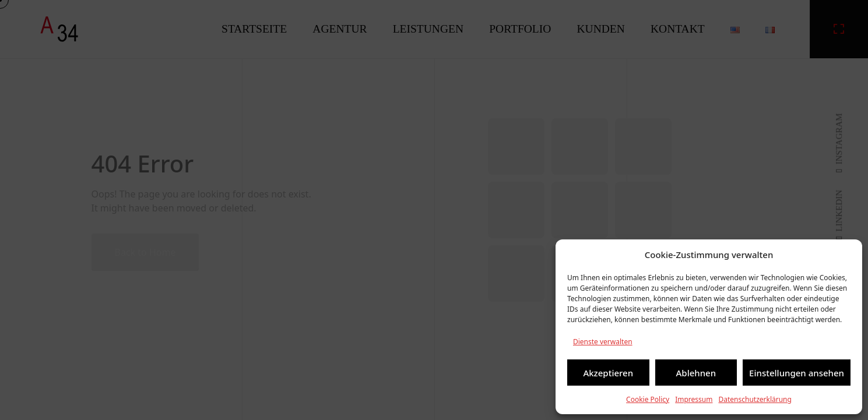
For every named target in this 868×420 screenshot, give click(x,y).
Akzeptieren (608, 373)
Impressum (694, 399)
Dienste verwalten (603, 342)
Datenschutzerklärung (755, 399)
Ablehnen (696, 373)
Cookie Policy (648, 399)
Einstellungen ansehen (797, 373)
